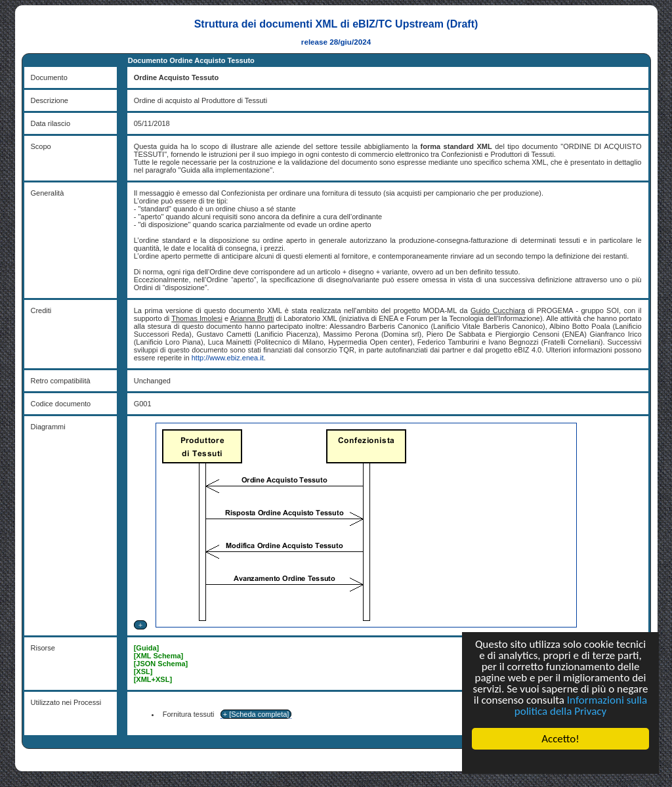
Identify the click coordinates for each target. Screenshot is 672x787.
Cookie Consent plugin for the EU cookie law (560, 761)
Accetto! (560, 739)
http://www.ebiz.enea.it (228, 358)
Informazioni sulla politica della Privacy (581, 706)
